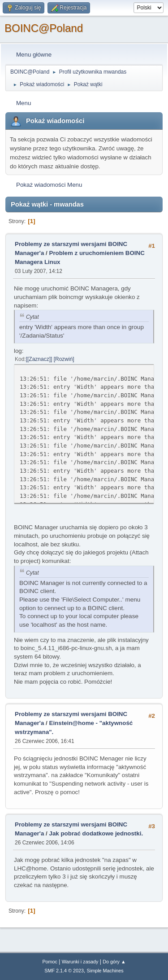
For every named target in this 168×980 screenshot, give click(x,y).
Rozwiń (64, 359)
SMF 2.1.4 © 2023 (64, 971)
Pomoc (50, 962)
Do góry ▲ (114, 962)
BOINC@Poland (44, 28)
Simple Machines (105, 971)
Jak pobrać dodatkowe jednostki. (96, 833)
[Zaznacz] (39, 359)
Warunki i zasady (80, 962)
